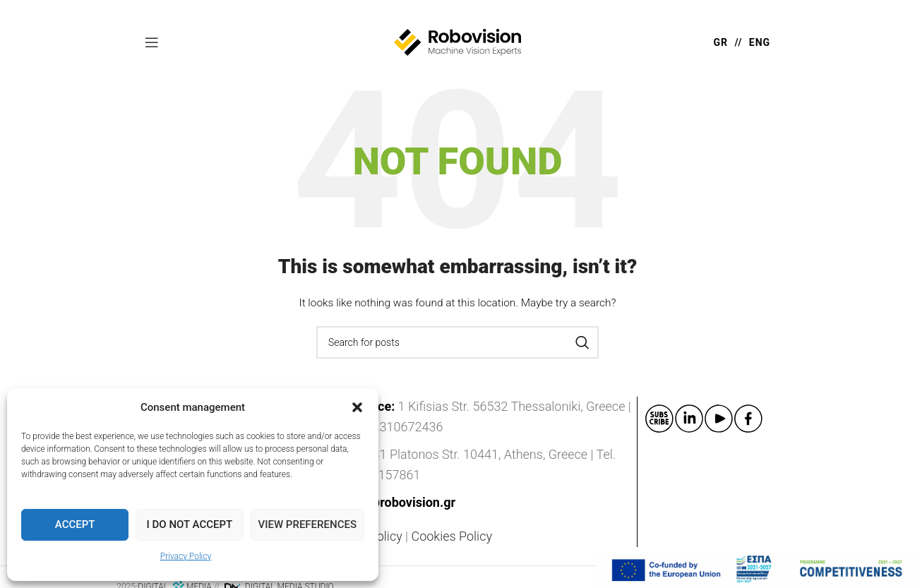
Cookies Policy (452, 536)
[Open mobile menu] (152, 42)
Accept (75, 524)
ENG (760, 42)
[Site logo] (457, 42)
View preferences (307, 524)
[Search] (457, 342)
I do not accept (190, 524)
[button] (357, 407)
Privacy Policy (186, 556)
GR (721, 42)
